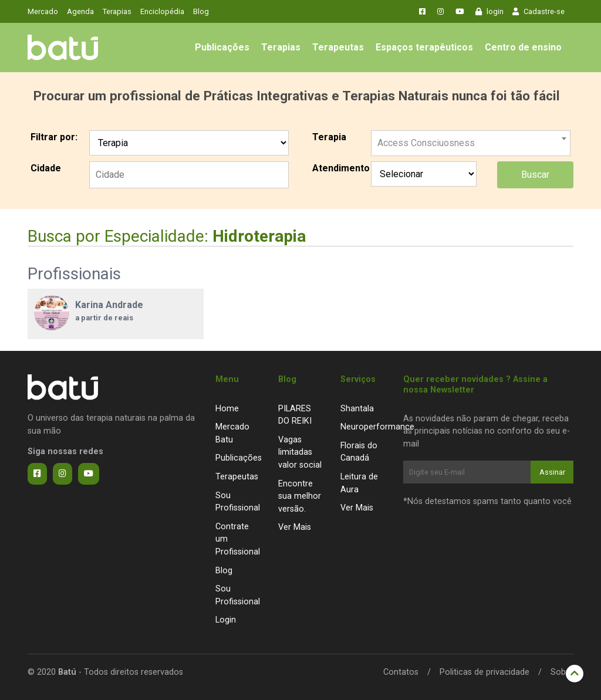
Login (226, 620)
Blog (201, 11)
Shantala (357, 409)
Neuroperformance (377, 427)
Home (227, 409)
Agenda (80, 11)
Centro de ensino (523, 47)
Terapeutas (338, 47)
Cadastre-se (538, 11)
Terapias (117, 11)
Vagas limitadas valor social (300, 452)
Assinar (552, 472)
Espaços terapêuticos (424, 47)
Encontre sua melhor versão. (300, 496)
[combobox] (471, 138)
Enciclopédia (162, 11)
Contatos (401, 672)
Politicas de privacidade (484, 672)
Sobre (562, 672)
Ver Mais (295, 527)
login (489, 11)
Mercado (43, 11)
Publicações (222, 47)
